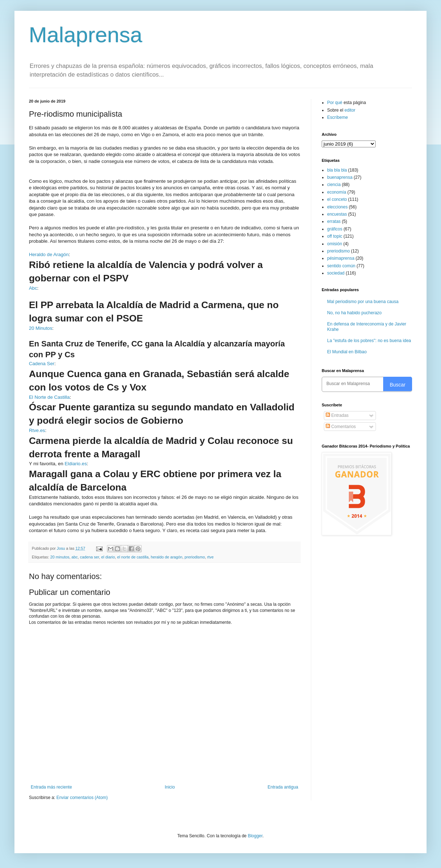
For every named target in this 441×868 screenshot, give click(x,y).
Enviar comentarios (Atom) (82, 798)
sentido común (341, 266)
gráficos (335, 229)
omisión (335, 244)
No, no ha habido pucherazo (354, 313)
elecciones (337, 207)
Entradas (337, 415)
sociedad (336, 273)
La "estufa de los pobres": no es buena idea (369, 341)
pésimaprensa (341, 258)
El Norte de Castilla (49, 397)
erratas (334, 221)
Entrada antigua (283, 787)
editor (350, 110)
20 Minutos (41, 328)
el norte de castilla (133, 557)
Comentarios (341, 427)
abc (75, 557)
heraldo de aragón (167, 557)
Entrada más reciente (51, 787)
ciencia (334, 185)
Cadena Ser (42, 364)
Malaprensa (86, 35)
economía (337, 192)
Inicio (170, 787)
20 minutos (60, 557)
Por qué (335, 103)
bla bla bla (337, 170)
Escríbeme (337, 117)
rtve (210, 557)
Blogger (255, 836)
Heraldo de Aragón (49, 254)
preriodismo (195, 557)
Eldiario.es (76, 464)
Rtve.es (37, 430)
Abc (33, 288)
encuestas (337, 214)
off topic (335, 236)
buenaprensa (340, 177)
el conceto (337, 199)
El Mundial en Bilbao (347, 352)
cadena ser (89, 557)
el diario (108, 557)
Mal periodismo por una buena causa (363, 302)
